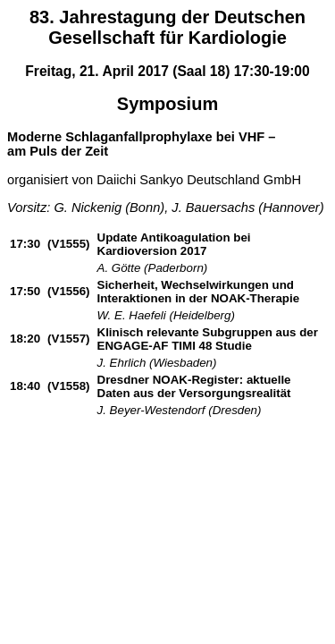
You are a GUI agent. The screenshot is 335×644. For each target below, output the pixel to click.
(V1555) (68, 244)
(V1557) (68, 339)
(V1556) (68, 291)
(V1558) (68, 386)
